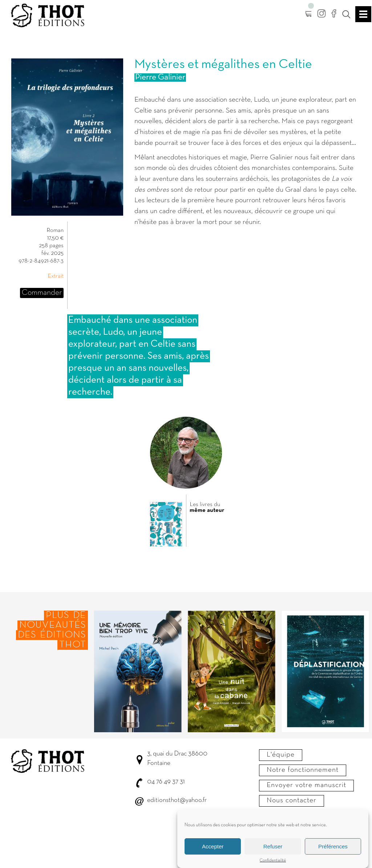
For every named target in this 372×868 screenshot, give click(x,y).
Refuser (273, 846)
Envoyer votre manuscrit (306, 785)
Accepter (213, 846)
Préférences (333, 846)
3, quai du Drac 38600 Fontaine (177, 759)
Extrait (56, 276)
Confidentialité (273, 860)
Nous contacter (292, 800)
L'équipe (281, 755)
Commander (42, 293)
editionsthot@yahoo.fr (177, 800)
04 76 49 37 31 (166, 782)
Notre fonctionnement (303, 770)
